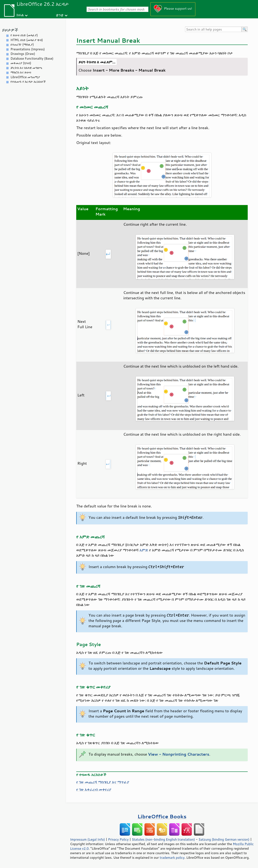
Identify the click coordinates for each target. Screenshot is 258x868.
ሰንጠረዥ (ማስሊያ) (22, 44)
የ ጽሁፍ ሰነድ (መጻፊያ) (24, 35)
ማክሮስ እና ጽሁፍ (21, 72)
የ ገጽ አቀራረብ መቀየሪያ (94, 789)
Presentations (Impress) (28, 49)
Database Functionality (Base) (32, 58)
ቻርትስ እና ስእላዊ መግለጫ (26, 68)
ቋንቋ (60, 15)
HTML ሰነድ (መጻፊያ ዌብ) (27, 40)
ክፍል (20, 15)
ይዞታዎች (10, 30)
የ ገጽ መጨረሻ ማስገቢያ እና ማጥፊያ (103, 782)
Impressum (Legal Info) (87, 839)
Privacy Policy (118, 839)
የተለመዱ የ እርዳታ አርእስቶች (28, 82)
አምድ (144, 550)
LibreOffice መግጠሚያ (25, 77)
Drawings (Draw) (23, 54)
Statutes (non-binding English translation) (163, 839)
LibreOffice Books (162, 816)
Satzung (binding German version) (224, 839)
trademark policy (172, 857)
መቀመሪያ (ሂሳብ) (21, 63)
